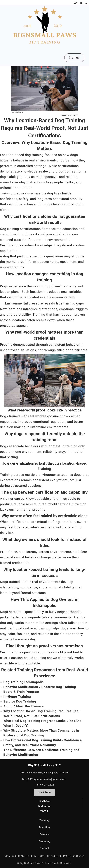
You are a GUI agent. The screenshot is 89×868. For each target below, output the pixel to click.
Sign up (74, 58)
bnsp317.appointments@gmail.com (44, 779)
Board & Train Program (21, 692)
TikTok (45, 811)
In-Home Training (17, 697)
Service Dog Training (20, 701)
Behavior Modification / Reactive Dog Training (40, 687)
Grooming (45, 841)
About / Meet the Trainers (24, 706)
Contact (44, 848)
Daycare (44, 834)
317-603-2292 (45, 785)
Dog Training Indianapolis (23, 682)
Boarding (45, 827)
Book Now (44, 792)
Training (44, 820)
